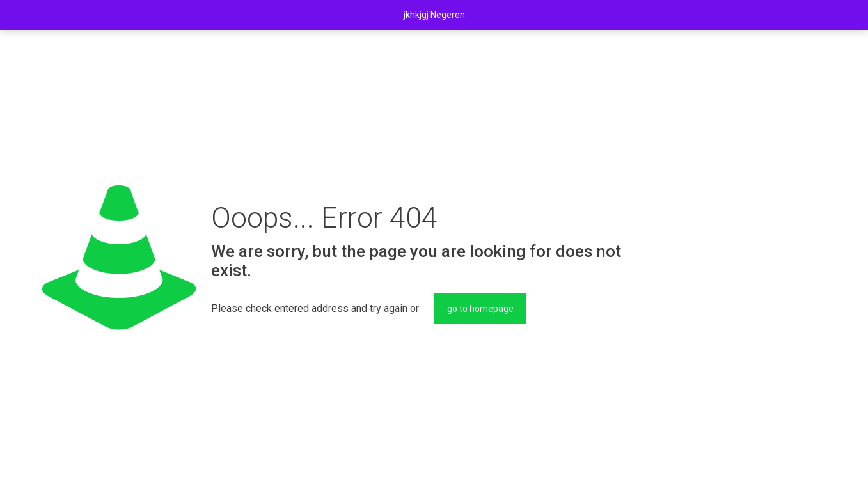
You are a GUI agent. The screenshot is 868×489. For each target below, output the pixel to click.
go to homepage (480, 309)
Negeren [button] (448, 15)
